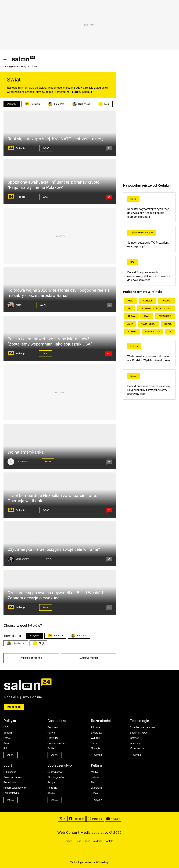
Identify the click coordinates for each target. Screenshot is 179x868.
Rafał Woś (56, 104)
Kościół (51, 793)
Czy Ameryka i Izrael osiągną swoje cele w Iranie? (54, 549)
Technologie (139, 721)
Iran (147, 316)
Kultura (96, 765)
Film (93, 782)
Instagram (95, 819)
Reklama (98, 841)
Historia (95, 777)
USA (132, 262)
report (19, 305)
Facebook (77, 819)
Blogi (107, 104)
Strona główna (10, 66)
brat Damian (22, 462)
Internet (134, 738)
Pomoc (68, 841)
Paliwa (51, 733)
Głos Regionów (56, 777)
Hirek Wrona (81, 104)
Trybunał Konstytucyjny (142, 233)
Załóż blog (14, 707)
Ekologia (96, 748)
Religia (51, 782)
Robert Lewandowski (15, 788)
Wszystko (12, 104)
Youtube (113, 819)
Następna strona (88, 658)
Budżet (134, 376)
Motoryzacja (137, 748)
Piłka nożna (10, 772)
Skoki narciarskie (13, 777)
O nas (78, 841)
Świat (46, 148)
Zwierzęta (96, 733)
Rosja (131, 316)
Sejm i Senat (148, 324)
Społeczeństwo (60, 765)
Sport (8, 765)
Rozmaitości (101, 721)
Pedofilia (52, 788)
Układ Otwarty (23, 559)
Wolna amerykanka (26, 452)
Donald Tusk (153, 332)
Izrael (168, 324)
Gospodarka (57, 721)
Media (133, 199)
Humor (95, 743)
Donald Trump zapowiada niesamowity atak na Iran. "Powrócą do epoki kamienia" (149, 276)
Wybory (132, 332)
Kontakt (109, 841)
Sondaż (148, 301)
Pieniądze (53, 738)
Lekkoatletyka (11, 793)
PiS (130, 308)
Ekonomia (53, 727)
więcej (11, 755)
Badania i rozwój (139, 733)
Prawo (166, 301)
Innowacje (135, 743)
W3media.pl (103, 862)
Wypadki (96, 738)
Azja (130, 324)
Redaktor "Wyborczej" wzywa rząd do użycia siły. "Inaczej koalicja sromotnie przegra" (148, 213)
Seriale (95, 793)
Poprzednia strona (31, 658)
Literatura (96, 788)
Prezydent (165, 316)
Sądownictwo (55, 772)
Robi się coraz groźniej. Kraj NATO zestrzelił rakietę (56, 139)
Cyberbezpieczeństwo (142, 727)
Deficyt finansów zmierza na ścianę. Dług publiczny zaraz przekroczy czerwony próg (149, 390)
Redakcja (32, 104)
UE (170, 332)
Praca (87, 841)
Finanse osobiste (57, 743)
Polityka (25, 66)
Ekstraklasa (10, 782)
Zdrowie (95, 727)
